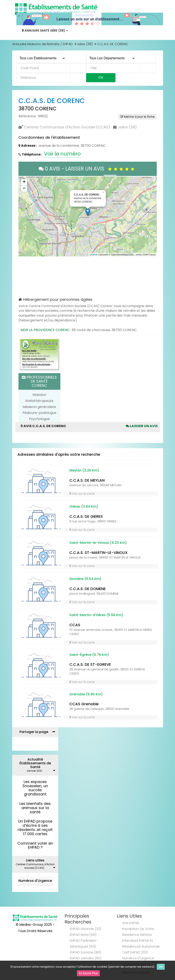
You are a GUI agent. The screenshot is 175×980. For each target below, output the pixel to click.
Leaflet (93, 255)
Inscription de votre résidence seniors (138, 932)
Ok (161, 968)
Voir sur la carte (82, 494)
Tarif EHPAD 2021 (135, 952)
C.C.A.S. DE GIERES (86, 516)
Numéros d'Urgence (35, 881)
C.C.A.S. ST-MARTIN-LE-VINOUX (99, 553)
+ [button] (24, 182)
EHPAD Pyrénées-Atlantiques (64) (84, 944)
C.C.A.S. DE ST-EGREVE (90, 664)
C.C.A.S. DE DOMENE (87, 589)
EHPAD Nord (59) (83, 935)
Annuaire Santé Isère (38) (45, 30)
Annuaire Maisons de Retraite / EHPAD (42, 44)
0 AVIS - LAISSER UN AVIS (87, 169)
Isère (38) (85, 44)
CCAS (75, 625)
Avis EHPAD (131, 923)
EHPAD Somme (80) (85, 952)
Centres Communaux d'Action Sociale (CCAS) (67, 127)
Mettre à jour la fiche (137, 117)
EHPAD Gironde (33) (86, 929)
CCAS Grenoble (84, 704)
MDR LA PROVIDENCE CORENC (45, 330)
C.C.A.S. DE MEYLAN (87, 480)
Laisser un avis (142, 426)
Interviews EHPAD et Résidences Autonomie (141, 944)
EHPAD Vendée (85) (86, 958)
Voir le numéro (62, 154)
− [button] (24, 189)
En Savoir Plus (88, 974)
